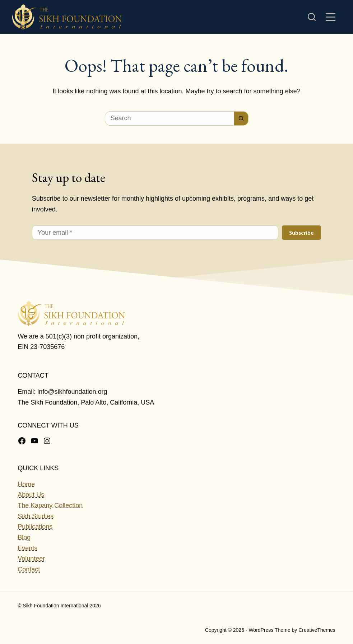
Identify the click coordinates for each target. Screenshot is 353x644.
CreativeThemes (317, 630)
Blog (24, 537)
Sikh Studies (36, 516)
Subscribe (301, 233)
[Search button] (241, 118)
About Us (31, 495)
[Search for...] (169, 118)
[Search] (312, 17)
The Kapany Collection (50, 505)
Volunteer (31, 559)
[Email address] (155, 233)
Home (26, 484)
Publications (35, 527)
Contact (29, 569)
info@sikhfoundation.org (72, 392)
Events (27, 548)
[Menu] (331, 17)
